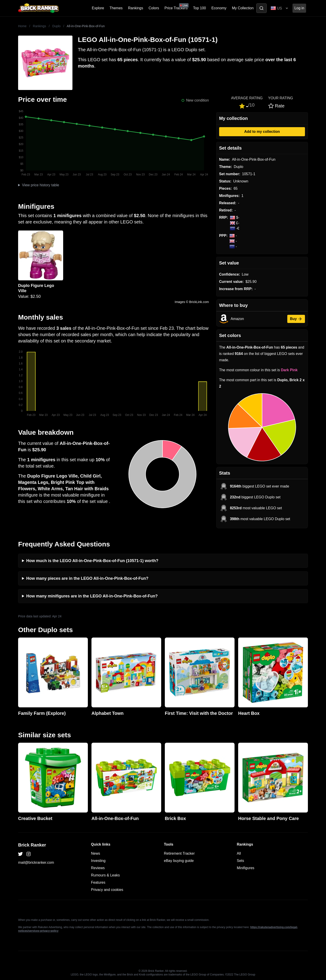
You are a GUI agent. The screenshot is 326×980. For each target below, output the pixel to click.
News (96, 853)
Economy (219, 8)
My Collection (243, 8)
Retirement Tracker (179, 853)
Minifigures (246, 868)
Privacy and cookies (107, 890)
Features (98, 882)
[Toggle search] (261, 8)
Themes (116, 8)
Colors (154, 8)
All (239, 853)
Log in (299, 8)
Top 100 (200, 8)
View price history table (41, 185)
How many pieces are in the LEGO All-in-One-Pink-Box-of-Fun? (87, 578)
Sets (240, 861)
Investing (98, 861)
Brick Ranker (32, 845)
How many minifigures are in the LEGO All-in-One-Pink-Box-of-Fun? (92, 596)
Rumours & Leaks (105, 875)
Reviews (98, 868)
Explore (98, 8)
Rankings (136, 8)
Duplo (56, 26)
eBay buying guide (179, 861)
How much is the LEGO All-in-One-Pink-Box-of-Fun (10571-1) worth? (92, 561)
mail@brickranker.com (36, 862)
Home (22, 26)
